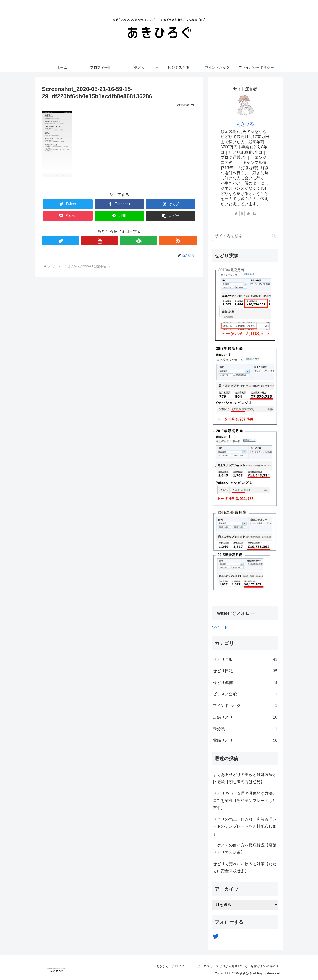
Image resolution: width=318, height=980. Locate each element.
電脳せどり (245, 740)
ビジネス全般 (245, 694)
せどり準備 (245, 683)
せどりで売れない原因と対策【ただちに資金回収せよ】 (245, 867)
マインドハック (245, 706)
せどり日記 (245, 671)
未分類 (245, 729)
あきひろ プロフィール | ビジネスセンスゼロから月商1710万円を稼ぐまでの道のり (217, 966)
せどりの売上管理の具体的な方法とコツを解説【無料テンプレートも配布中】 (245, 801)
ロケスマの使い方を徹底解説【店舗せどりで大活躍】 (245, 849)
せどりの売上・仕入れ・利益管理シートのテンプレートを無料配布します (245, 826)
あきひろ (245, 124)
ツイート (220, 627)
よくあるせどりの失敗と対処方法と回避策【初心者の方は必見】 (245, 778)
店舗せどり (245, 717)
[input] (245, 236)
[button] (274, 236)
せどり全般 (245, 659)
